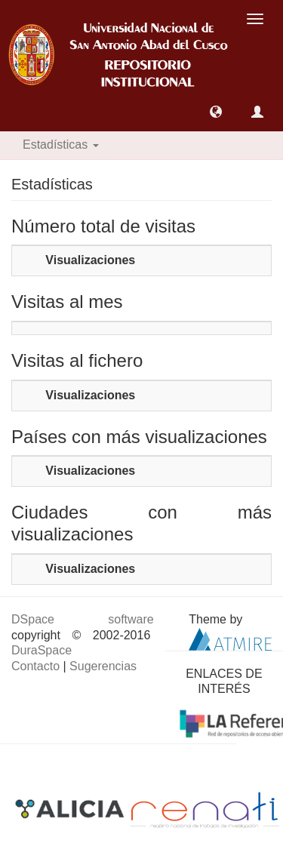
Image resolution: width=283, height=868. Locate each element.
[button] (216, 112)
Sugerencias (103, 666)
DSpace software (83, 619)
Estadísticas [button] (61, 145)
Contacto (35, 666)
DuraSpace (42, 650)
